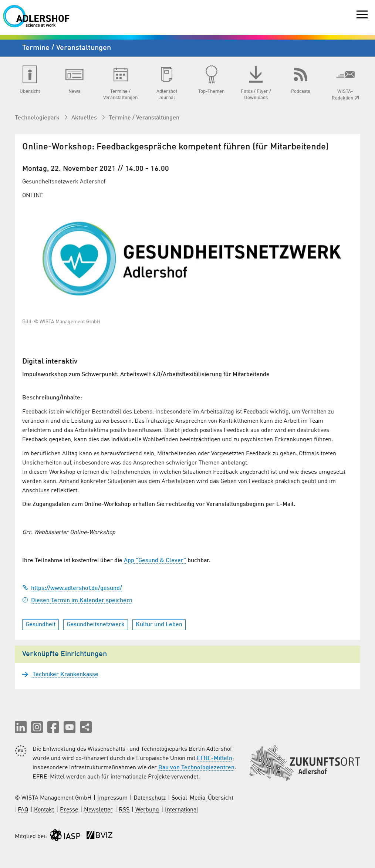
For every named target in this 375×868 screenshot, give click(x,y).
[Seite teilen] (86, 727)
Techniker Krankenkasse (65, 675)
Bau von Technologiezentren (196, 768)
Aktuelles (85, 118)
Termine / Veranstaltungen (144, 118)
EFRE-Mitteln (214, 759)
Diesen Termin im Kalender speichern (77, 601)
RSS (124, 810)
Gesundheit (40, 625)
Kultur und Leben (159, 625)
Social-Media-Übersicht (202, 798)
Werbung (147, 810)
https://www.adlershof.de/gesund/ (72, 588)
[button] (21, 727)
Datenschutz (150, 798)
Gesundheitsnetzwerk (96, 625)
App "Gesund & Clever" (155, 561)
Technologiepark (38, 118)
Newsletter (98, 810)
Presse (69, 810)
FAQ (23, 810)
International (182, 810)
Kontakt (44, 810)
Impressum (112, 798)
